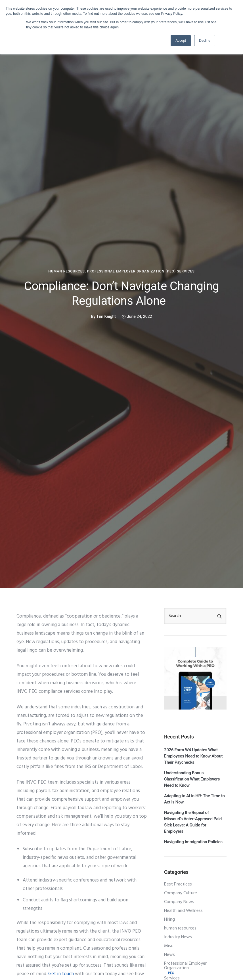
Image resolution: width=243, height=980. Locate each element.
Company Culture (181, 893)
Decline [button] (205, 41)
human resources (67, 271)
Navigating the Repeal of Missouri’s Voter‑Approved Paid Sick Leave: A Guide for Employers (193, 822)
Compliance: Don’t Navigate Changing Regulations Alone (122, 293)
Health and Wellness (183, 911)
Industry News (178, 937)
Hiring (169, 920)
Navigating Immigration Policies (193, 842)
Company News (179, 902)
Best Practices (178, 884)
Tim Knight (106, 316)
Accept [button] (181, 41)
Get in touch (61, 974)
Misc (169, 946)
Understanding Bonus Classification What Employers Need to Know (192, 779)
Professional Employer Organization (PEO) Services (141, 271)
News (169, 955)
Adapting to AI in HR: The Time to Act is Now (194, 799)
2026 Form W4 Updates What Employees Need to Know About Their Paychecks (193, 756)
